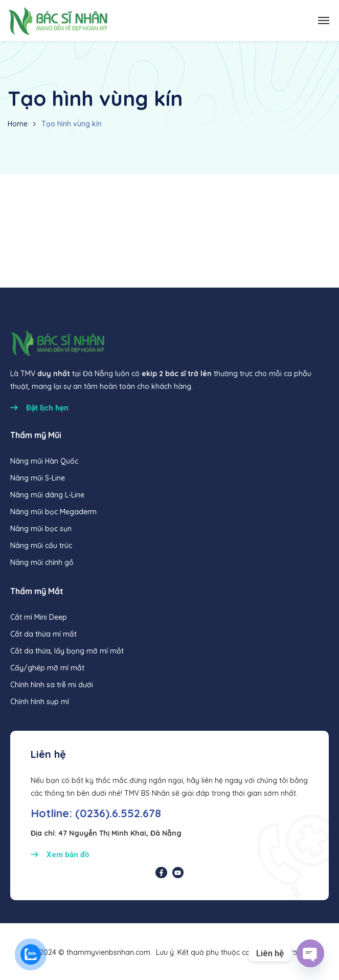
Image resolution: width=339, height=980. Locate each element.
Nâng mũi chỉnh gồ (42, 562)
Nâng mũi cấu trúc (41, 546)
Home (18, 124)
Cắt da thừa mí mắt (43, 634)
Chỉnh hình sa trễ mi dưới (52, 685)
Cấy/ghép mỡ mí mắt (47, 668)
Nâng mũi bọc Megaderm (53, 512)
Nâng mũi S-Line (38, 478)
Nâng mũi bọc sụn (41, 529)
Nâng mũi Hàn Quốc (44, 461)
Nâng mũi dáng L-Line (47, 495)
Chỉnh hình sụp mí (40, 702)
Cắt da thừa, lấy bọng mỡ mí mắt (67, 651)
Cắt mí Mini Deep (39, 617)
